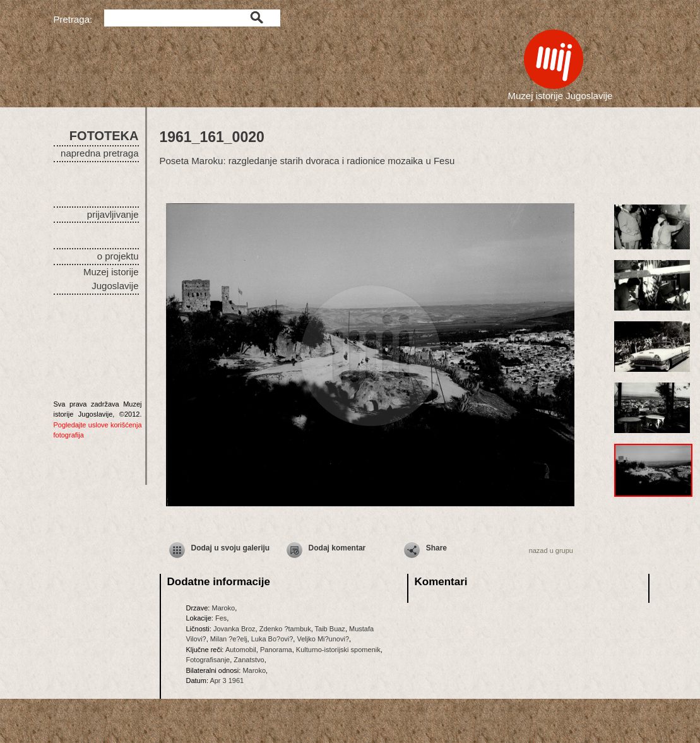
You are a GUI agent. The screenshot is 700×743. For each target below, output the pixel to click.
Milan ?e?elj (229, 639)
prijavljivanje (113, 214)
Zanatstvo (249, 660)
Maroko (223, 608)
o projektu (118, 256)
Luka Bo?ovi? (272, 639)
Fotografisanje (208, 660)
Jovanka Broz (234, 629)
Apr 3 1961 (227, 681)
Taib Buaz (330, 629)
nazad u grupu (551, 550)
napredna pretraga (99, 153)
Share (436, 548)
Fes (221, 618)
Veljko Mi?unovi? (323, 639)
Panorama (276, 650)
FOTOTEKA (104, 136)
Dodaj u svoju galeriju (231, 548)
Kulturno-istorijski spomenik (338, 650)
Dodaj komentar (337, 548)
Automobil (241, 650)
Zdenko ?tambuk (285, 629)
